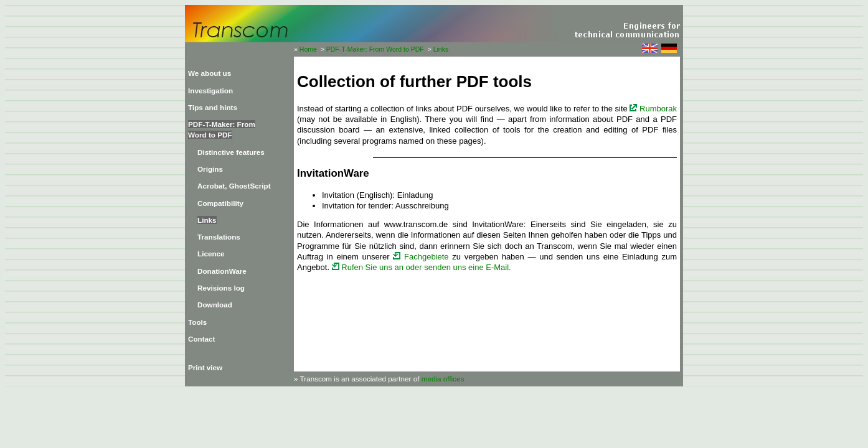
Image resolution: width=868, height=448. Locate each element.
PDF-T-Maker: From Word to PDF (375, 49)
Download (215, 305)
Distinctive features (231, 152)
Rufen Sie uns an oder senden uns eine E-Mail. (422, 267)
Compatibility (220, 203)
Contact (202, 339)
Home (308, 49)
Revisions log (221, 288)
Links (441, 49)
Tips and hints (213, 107)
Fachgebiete (421, 257)
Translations (219, 237)
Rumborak (653, 109)
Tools (197, 322)
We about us (210, 73)
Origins (210, 169)
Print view (205, 367)
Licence (211, 254)
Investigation (210, 91)
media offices (443, 379)
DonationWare (222, 271)
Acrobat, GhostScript (234, 186)
